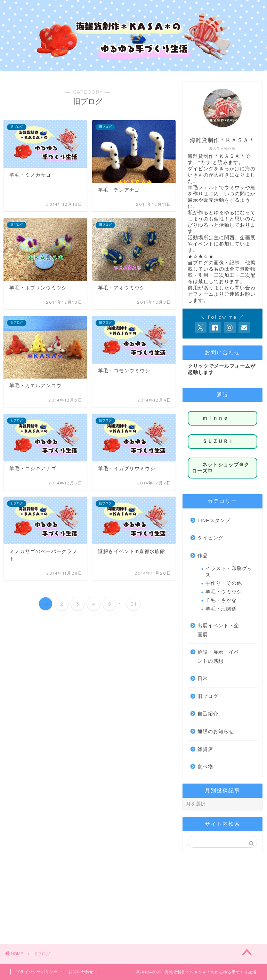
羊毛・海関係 (221, 609)
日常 (203, 679)
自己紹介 (208, 714)
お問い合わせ (81, 972)
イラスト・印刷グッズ (229, 572)
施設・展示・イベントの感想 (218, 657)
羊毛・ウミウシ (224, 592)
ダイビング (211, 538)
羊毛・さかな (221, 600)
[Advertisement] (222, 894)
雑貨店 (205, 749)
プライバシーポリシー (37, 972)
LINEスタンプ (214, 520)
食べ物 (205, 767)
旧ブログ (208, 696)
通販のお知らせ (216, 732)
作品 (203, 556)
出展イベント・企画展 (218, 630)
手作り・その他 (224, 583)
